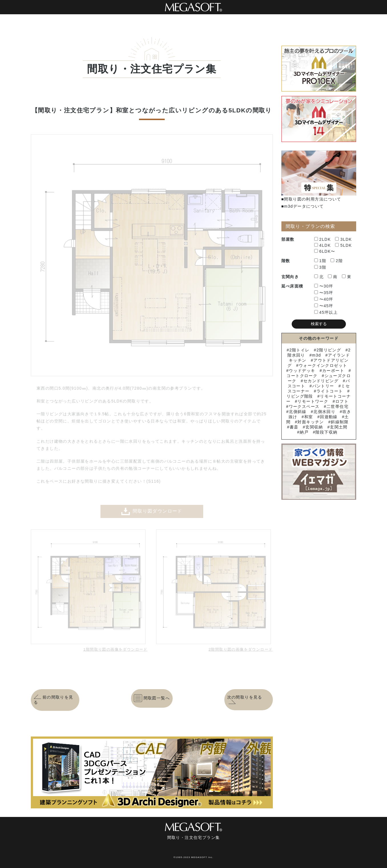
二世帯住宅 (337, 406)
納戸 (304, 432)
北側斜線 (298, 412)
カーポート (333, 371)
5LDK (343, 245)
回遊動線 (329, 417)
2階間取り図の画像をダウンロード (241, 649)
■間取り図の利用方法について (311, 199)
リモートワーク (313, 401)
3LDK (343, 239)
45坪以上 (326, 312)
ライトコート (330, 391)
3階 (320, 267)
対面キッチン (311, 422)
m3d (316, 355)
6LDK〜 (325, 251)
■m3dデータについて (303, 206)
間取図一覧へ (152, 698)
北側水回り (324, 412)
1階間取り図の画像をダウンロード (115, 649)
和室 (309, 417)
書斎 (294, 427)
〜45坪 (324, 306)
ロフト (342, 401)
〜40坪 (324, 299)
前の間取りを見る (54, 700)
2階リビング (329, 350)
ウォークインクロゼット (323, 365)
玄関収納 (314, 427)
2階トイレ (300, 350)
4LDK (323, 245)
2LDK (323, 239)
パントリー (323, 386)
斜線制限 (340, 422)
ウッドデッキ (302, 371)
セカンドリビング (321, 381)
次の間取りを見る (245, 700)
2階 (337, 261)
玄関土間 (339, 427)
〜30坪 (324, 286)
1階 (320, 261)
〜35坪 (324, 293)
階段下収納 (326, 432)
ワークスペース (304, 406)
